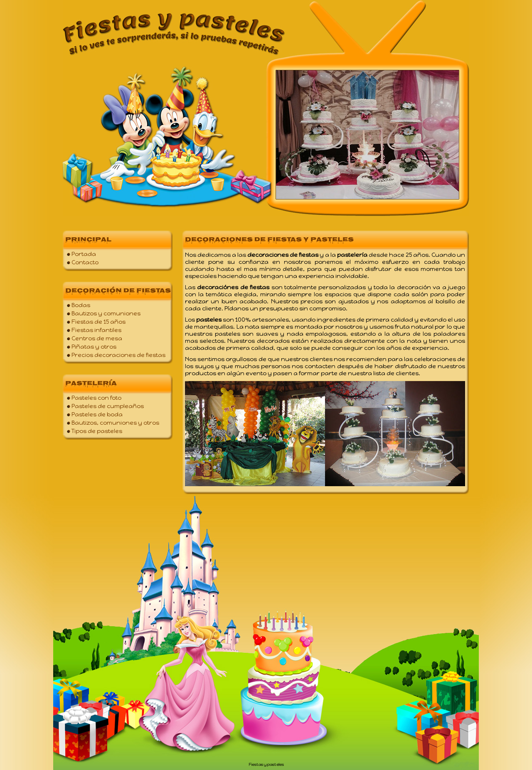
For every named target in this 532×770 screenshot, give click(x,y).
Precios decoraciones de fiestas (118, 355)
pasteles (276, 764)
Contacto (85, 262)
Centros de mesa (97, 338)
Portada (84, 254)
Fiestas (256, 764)
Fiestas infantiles (96, 330)
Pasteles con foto (96, 398)
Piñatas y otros (94, 347)
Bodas (81, 305)
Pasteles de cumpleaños (108, 406)
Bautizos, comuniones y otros (115, 423)
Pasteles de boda (97, 415)
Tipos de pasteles (97, 431)
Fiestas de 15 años (99, 322)
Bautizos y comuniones (106, 314)
